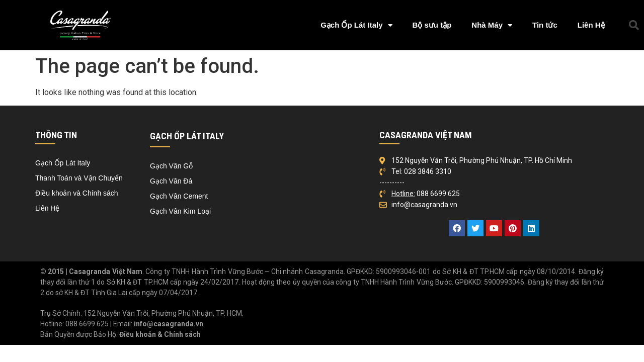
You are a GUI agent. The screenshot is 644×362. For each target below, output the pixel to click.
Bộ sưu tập (432, 25)
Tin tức (545, 25)
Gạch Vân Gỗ (171, 166)
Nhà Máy (492, 25)
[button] (634, 25)
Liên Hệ (591, 25)
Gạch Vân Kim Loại (180, 211)
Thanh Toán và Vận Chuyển (79, 178)
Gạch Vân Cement (179, 196)
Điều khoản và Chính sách (77, 193)
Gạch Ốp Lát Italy (356, 25)
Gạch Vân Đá (171, 181)
